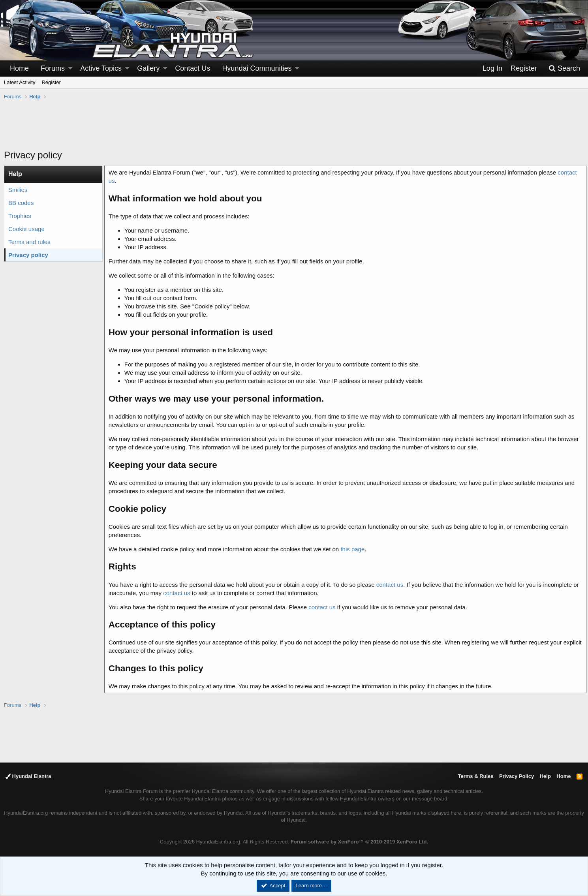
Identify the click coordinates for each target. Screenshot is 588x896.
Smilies (18, 190)
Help (545, 776)
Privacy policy (28, 255)
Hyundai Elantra (28, 776)
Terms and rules (29, 242)
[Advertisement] (294, 129)
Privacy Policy (517, 776)
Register (51, 82)
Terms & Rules (475, 776)
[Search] (564, 69)
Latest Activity (20, 82)
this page (355, 549)
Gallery (148, 68)
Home (19, 68)
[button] (70, 69)
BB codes (21, 203)
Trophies (20, 216)
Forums (53, 68)
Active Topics (101, 68)
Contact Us (193, 68)
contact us (392, 585)
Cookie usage (26, 229)
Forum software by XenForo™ (359, 842)
